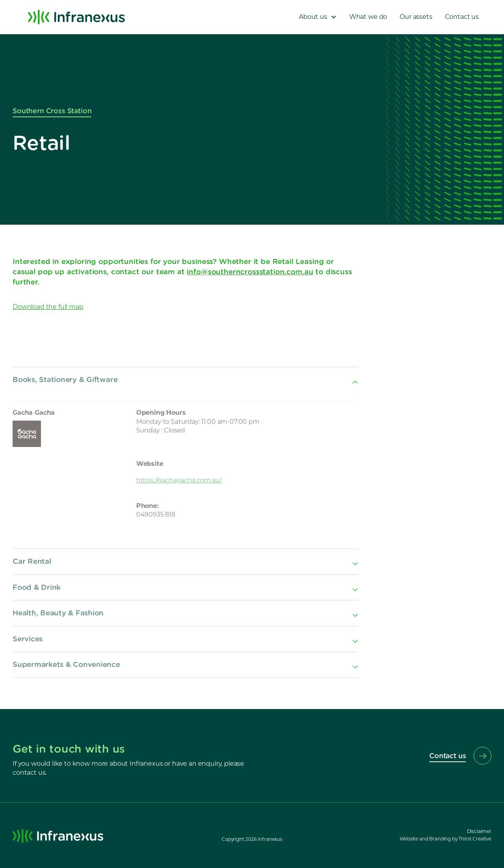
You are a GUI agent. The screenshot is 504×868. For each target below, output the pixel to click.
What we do (368, 17)
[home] (76, 17)
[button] (318, 17)
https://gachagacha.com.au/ (179, 480)
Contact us (462, 17)
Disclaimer (479, 831)
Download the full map (48, 307)
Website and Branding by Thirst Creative (446, 839)
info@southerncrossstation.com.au (250, 271)
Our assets (416, 17)
